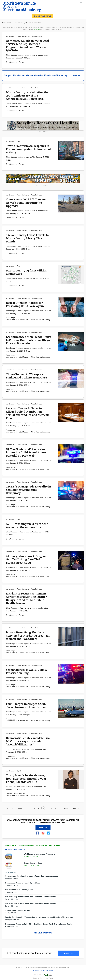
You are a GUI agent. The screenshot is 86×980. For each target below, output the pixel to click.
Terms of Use (38, 978)
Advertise (68, 953)
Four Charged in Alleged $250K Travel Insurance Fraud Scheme (27, 706)
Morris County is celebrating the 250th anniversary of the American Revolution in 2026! (27, 96)
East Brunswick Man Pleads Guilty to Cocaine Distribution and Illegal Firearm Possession (28, 340)
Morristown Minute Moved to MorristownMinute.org (28, 320)
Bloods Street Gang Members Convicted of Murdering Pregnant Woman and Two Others (28, 636)
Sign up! (43, 828)
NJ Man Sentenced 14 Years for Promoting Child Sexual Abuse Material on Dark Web (26, 452)
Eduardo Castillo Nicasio (15, 794)
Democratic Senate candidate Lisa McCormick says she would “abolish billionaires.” (28, 741)
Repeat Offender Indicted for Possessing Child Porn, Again (25, 304)
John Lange (10, 318)
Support (76, 75)
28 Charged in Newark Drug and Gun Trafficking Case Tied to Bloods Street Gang (27, 559)
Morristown (10, 36)
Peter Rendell (11, 756)
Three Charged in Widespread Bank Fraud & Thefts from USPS (27, 376)
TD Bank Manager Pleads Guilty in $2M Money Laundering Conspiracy (28, 490)
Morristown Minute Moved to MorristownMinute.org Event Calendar (33, 845)
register (37, 30)
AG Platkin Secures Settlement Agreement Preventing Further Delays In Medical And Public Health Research (26, 598)
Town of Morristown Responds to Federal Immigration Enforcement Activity (28, 149)
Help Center (48, 971)
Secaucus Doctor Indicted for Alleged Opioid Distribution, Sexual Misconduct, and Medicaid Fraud (28, 413)
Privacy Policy (48, 978)
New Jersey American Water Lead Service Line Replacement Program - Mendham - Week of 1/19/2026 (27, 46)
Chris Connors (12, 62)
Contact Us (38, 971)
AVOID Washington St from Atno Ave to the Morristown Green (27, 526)
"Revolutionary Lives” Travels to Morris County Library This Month (27, 238)
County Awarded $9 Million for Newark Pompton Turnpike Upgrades (26, 203)
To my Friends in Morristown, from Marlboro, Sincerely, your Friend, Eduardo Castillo (26, 779)
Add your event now (43, 933)
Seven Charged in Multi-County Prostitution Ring (27, 671)
